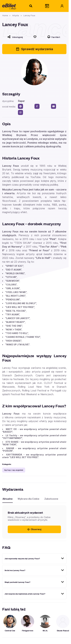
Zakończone (51, 499)
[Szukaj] (31, 6)
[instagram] (20, 112)
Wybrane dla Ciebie (28, 499)
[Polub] (35, 37)
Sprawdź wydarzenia (34, 49)
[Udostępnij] (15, 37)
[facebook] (37, 106)
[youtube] (54, 106)
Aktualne (8, 499)
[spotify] (20, 106)
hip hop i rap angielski (14, 470)
